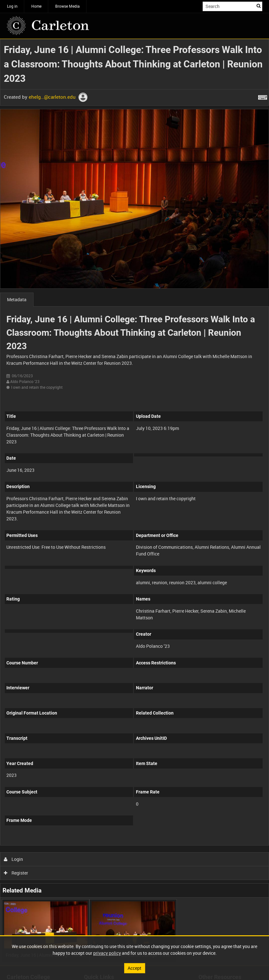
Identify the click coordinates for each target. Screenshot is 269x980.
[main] (134, 502)
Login (14, 859)
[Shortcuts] (263, 96)
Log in (12, 6)
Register (16, 873)
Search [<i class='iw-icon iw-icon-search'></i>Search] (259, 6)
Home (36, 6)
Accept (134, 968)
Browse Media (67, 6)
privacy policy (107, 953)
